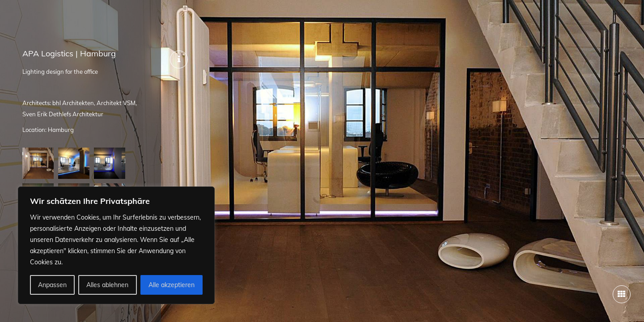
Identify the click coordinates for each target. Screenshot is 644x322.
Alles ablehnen (107, 285)
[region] (116, 245)
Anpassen (52, 285)
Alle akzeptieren (172, 285)
